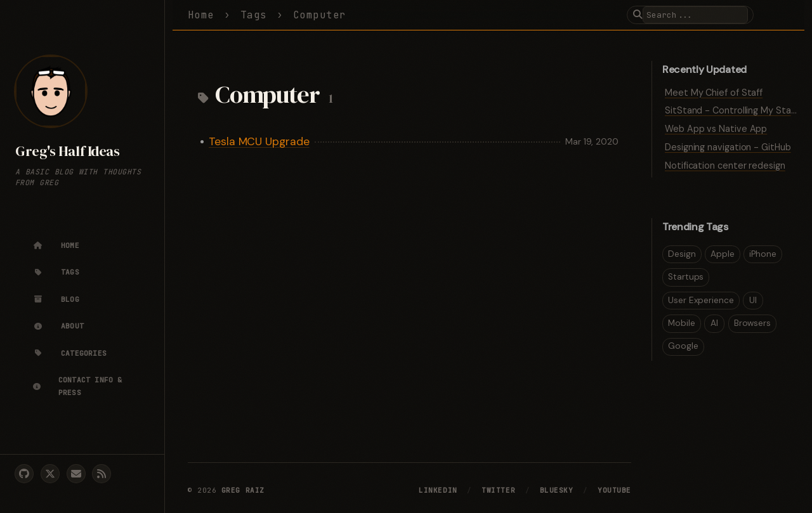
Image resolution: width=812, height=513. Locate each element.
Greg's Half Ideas (67, 151)
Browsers (752, 323)
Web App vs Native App (716, 129)
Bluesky (557, 490)
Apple (723, 254)
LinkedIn (438, 490)
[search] (695, 15)
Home (201, 15)
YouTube (614, 490)
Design (682, 254)
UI (753, 300)
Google (683, 346)
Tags (254, 15)
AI (714, 323)
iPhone (763, 254)
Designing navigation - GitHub (728, 147)
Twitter (498, 490)
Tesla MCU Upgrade (259, 141)
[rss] (101, 474)
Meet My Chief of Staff (714, 93)
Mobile (682, 323)
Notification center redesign (725, 166)
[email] (76, 474)
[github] (24, 474)
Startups (686, 277)
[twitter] (50, 474)
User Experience (701, 300)
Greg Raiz (243, 490)
